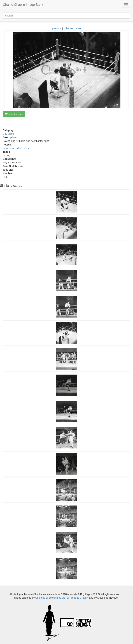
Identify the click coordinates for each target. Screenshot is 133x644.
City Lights (9, 134)
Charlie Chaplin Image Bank (23, 5)
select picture (14, 114)
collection (69, 29)
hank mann (9, 148)
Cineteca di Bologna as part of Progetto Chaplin (62, 598)
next (78, 29)
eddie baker (22, 148)
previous (57, 29)
